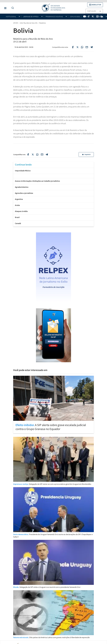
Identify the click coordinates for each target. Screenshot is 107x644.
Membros (99, 17)
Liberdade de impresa (31, 17)
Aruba (17, 205)
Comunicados (75, 17)
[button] (95, 5)
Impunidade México (23, 171)
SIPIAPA (16, 23)
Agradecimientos (22, 187)
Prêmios (86, 17)
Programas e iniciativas (54, 17)
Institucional (11, 17)
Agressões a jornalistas (24, 193)
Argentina (19, 199)
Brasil (17, 217)
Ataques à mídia (21, 211)
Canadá (18, 223)
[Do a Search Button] (12, 8)
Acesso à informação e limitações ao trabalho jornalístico (37, 181)
